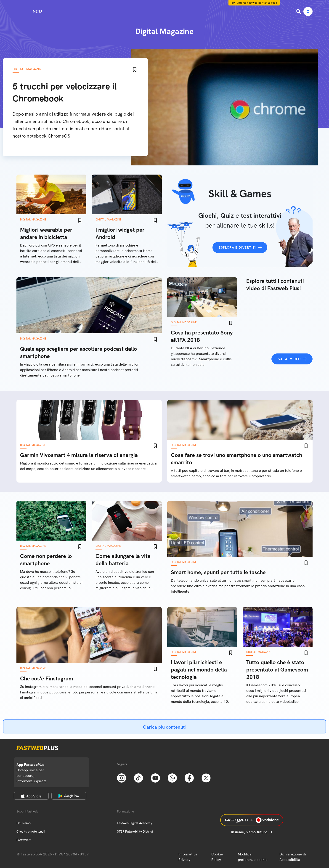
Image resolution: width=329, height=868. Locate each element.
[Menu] (29, 11)
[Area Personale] (308, 12)
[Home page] (164, 11)
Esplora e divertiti (237, 247)
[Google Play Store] (69, 796)
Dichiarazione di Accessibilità (293, 857)
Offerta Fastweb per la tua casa (257, 3)
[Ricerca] (299, 12)
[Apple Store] (31, 796)
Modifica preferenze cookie (253, 857)
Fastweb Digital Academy (135, 823)
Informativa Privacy (188, 857)
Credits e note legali (31, 831)
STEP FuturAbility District (135, 831)
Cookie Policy (217, 857)
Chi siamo (24, 823)
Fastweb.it (24, 840)
